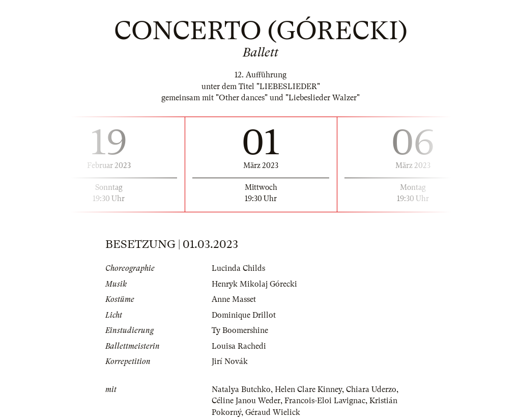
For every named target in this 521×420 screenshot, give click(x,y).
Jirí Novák (230, 361)
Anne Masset (234, 299)
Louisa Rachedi (239, 346)
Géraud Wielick (273, 412)
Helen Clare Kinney (308, 389)
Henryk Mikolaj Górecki (254, 284)
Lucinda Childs (238, 268)
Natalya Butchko (241, 389)
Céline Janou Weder (246, 401)
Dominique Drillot (244, 315)
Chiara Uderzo (371, 389)
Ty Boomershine (240, 330)
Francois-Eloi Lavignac (325, 401)
